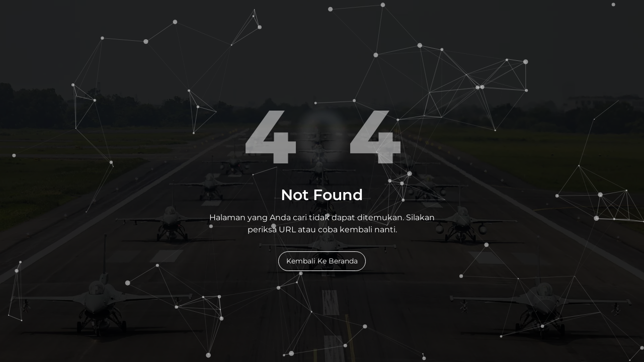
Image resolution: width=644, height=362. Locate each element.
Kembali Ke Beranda (322, 261)
